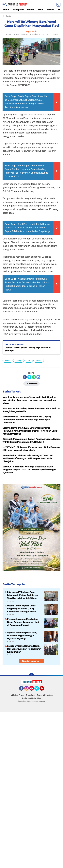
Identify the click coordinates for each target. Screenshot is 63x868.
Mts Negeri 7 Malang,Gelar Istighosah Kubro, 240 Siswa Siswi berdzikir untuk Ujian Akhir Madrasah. (22, 595)
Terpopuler (18, 10)
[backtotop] (32, 676)
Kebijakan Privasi (17, 695)
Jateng (18, 361)
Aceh (40, 10)
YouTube (44, 690)
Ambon (50, 10)
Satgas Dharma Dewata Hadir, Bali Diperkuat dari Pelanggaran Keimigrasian (24, 649)
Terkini (39, 361)
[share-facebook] (25, 377)
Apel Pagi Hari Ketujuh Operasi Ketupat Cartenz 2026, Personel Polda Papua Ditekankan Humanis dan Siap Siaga (28, 228)
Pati (29, 361)
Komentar (31, 383)
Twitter (38, 690)
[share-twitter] (29, 377)
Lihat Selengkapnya (31, 661)
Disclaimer (31, 695)
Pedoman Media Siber (32, 698)
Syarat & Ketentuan (45, 695)
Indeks (31, 10)
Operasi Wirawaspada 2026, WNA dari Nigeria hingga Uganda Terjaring (22, 636)
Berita (8, 361)
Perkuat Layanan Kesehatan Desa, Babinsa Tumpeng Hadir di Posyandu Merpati (23, 622)
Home (6, 10)
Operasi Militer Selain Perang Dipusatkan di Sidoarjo (28, 349)
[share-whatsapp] (34, 377)
